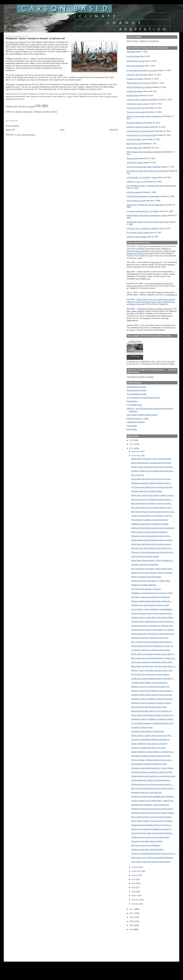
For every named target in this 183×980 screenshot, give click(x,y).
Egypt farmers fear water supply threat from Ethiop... (152, 833)
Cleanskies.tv (171, 295)
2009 (132, 921)
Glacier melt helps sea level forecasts (146, 577)
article (132, 330)
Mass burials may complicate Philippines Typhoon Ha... (153, 658)
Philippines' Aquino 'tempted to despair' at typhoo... (152, 703)
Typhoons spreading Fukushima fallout (147, 491)
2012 (132, 909)
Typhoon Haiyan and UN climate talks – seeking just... (153, 801)
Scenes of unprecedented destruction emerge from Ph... (154, 853)
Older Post (114, 130)
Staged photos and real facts (138, 83)
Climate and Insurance (136, 422)
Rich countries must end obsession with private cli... (152, 642)
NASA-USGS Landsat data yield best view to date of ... (153, 654)
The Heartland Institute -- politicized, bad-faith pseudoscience (151, 186)
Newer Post (10, 130)
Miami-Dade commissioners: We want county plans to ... (154, 666)
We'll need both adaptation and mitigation (143, 196)
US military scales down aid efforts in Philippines (151, 597)
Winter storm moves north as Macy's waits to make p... (153, 495)
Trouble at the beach (135, 79)
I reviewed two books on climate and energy (154, 309)
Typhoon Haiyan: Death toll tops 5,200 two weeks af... (153, 622)
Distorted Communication (137, 237)
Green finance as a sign (136, 201)
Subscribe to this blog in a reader (140, 377)
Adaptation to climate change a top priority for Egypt (152, 593)
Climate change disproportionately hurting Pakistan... (152, 467)
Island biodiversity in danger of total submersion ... (151, 780)
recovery (46, 112)
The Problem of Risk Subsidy (138, 233)
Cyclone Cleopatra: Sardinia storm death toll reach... (152, 613)
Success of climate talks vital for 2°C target (148, 748)
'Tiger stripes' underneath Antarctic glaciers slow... (151, 862)
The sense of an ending (136, 112)
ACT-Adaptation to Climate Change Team (143, 398)
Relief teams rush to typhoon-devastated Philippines (152, 858)
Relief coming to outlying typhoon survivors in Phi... (152, 735)
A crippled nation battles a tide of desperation (149, 682)
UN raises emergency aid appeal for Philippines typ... (152, 626)
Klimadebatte (132, 401)
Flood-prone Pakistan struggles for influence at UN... (152, 772)
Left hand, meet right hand (137, 75)
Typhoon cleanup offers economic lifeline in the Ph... (152, 516)
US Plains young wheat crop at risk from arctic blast (152, 487)
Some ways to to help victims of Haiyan (147, 841)
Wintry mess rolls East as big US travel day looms (151, 544)
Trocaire (69, 97)
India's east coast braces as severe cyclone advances (153, 528)
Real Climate (132, 429)
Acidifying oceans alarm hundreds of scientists (150, 524)
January (135, 904)
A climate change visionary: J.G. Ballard (143, 211)
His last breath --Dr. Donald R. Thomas (142, 177)
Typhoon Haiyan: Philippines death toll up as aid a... (152, 760)
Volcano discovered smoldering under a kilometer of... (153, 679)
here (149, 279)
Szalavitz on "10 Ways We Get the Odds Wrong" (146, 205)
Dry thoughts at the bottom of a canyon (142, 70)
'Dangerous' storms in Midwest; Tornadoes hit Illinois (152, 719)
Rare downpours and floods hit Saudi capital (149, 707)
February (136, 900)
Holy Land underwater (136, 66)
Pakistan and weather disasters (144, 585)
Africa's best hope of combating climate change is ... (152, 499)
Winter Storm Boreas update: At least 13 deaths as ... (153, 560)
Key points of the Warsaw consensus (146, 589)
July (133, 879)
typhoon (54, 112)
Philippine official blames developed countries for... (151, 601)
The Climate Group (134, 405)
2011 (132, 913)
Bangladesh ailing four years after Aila (146, 792)
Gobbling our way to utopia (137, 104)
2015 (132, 440)
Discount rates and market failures (140, 131)
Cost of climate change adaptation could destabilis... (152, 609)
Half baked (131, 52)
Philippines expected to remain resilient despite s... (152, 483)
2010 (132, 917)
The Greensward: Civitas (137, 394)
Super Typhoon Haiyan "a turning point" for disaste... (152, 821)
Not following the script (136, 61)
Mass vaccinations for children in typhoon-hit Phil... (152, 503)
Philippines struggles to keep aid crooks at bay (150, 638)
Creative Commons (112, 97)
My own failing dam (134, 148)
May (134, 887)
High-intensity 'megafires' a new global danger (150, 520)
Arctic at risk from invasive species (145, 556)
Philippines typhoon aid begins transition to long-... (151, 536)
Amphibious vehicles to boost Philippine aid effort (151, 756)
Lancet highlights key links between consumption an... (153, 752)
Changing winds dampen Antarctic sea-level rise (150, 739)
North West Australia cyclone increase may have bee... (153, 512)
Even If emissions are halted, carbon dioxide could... (152, 569)
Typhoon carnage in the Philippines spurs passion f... (152, 691)
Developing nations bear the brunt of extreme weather (153, 813)
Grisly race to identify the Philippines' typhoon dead (152, 662)
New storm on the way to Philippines (146, 845)
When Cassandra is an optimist (139, 87)
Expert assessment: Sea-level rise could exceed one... (153, 634)
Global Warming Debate (136, 387)
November (136, 456)
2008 (132, 925)
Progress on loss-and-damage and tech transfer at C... (153, 552)
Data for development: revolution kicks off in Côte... (152, 463)
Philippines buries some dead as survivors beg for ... (152, 784)
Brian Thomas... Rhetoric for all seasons (143, 41)
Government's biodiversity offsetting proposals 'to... (152, 829)
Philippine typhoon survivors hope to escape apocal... (153, 809)
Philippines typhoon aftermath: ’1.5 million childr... (151, 581)
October (135, 867)
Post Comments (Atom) (26, 135)
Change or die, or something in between (143, 228)
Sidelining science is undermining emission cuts (150, 687)
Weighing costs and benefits (138, 127)
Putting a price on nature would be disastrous (149, 532)
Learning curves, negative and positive (142, 100)
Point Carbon (132, 426)
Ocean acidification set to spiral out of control (149, 744)
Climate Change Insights (137, 390)
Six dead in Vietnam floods (142, 727)
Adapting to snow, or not (136, 182)
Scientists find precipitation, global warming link (150, 805)
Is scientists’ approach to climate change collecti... (151, 650)
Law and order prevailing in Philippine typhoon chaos (152, 723)
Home (62, 130)
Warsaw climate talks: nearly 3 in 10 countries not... (152, 711)
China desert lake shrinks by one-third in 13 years (151, 479)
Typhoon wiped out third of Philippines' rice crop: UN (152, 646)
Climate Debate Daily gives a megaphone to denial (147, 215)
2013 (132, 448)
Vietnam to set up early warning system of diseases (152, 573)
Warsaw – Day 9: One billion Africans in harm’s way (152, 670)
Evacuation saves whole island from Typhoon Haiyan (152, 768)
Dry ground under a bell (136, 139)
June (134, 883)
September (136, 871)
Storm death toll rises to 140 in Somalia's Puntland (151, 817)
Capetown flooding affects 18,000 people (148, 731)
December (136, 451)
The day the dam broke (136, 108)
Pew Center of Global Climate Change (142, 415)
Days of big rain (137, 475)
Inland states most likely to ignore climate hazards (151, 459)
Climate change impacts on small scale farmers (150, 837)
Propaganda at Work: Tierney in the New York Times (148, 222)
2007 (132, 929)
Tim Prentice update (135, 163)
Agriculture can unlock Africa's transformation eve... (152, 548)
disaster (19, 112)
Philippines (37, 112)
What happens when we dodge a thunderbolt (145, 152)
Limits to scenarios (134, 192)
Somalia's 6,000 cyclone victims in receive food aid (152, 695)
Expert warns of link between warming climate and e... (153, 715)
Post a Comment (12, 126)
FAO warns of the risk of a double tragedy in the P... (152, 508)
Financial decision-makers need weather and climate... (153, 630)
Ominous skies (133, 158)
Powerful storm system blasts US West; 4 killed (150, 605)
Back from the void (134, 144)
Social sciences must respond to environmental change (153, 776)
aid (13, 112)
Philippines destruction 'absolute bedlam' (147, 849)
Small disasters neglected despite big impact (149, 764)
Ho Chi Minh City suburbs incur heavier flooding (150, 674)
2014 (132, 444)
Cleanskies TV (156, 262)
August (135, 875)
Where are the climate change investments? (144, 116)
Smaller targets (133, 95)
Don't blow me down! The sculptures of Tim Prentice (147, 171)
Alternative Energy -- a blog (138, 418)
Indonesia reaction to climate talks (145, 565)
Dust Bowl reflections (135, 123)
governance (27, 112)
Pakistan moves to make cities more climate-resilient (152, 617)
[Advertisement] (139, 944)
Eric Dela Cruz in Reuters (16, 42)
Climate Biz (163, 304)
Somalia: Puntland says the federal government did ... (153, 471)
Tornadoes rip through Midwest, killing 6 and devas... (152, 699)
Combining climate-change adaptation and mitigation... (153, 796)
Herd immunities (133, 56)
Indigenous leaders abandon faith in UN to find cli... (152, 825)
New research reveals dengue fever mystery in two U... (153, 788)
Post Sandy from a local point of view (141, 135)
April (134, 892)
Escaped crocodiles (134, 91)
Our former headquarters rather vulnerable (144, 167)
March (134, 896)
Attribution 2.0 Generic (13, 99)
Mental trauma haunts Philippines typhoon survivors (152, 540)
